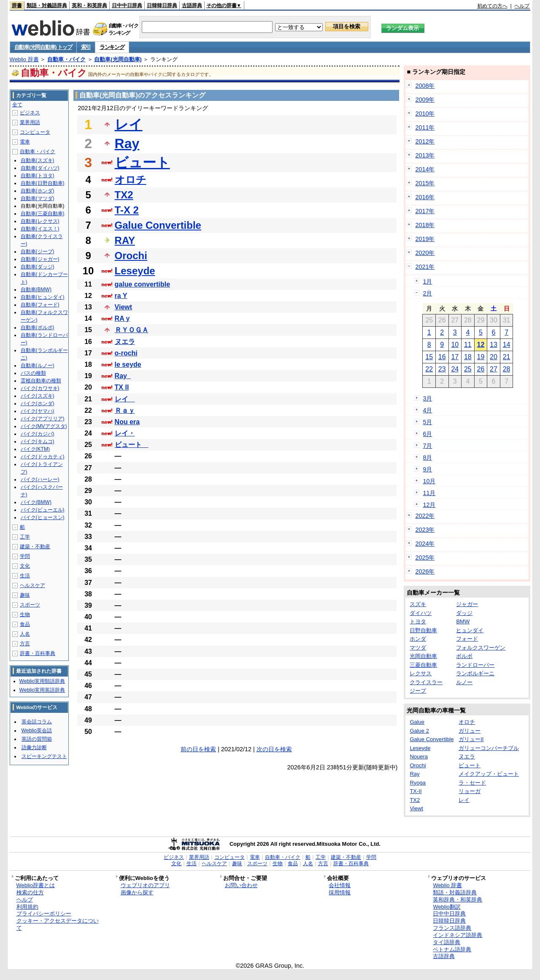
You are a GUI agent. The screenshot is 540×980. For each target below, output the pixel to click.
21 (507, 357)
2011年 (425, 127)
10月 (429, 481)
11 (468, 345)
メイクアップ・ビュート (489, 774)
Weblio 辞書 (24, 59)
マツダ (418, 648)
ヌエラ (125, 342)
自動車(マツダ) (38, 198)
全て (17, 105)
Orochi (131, 256)
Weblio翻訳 (447, 907)
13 (494, 345)
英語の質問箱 (37, 739)
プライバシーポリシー (44, 914)
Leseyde (135, 271)
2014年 (425, 169)
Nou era (127, 422)
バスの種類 (33, 373)
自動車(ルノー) (38, 365)
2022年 (425, 516)
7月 (427, 446)
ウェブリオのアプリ (145, 885)
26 (481, 369)
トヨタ (418, 621)
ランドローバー (475, 665)
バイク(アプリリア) (43, 419)
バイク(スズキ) (38, 396)
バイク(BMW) (36, 502)
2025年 (425, 558)
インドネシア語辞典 (458, 935)
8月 (427, 458)
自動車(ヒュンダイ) (43, 297)
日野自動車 (423, 630)
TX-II (416, 791)
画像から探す (137, 892)
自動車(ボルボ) (38, 328)
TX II (122, 387)
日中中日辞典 (127, 5)
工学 (25, 537)
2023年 (425, 530)
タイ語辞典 (447, 942)
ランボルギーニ (475, 673)
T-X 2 (127, 210)
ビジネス (30, 113)
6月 (427, 434)
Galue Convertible (158, 225)
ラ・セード (472, 783)
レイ (129, 125)
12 (481, 345)
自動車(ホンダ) (38, 191)
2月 (427, 293)
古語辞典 (192, 5)
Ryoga (418, 783)
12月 (429, 505)
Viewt (124, 307)
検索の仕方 (30, 892)
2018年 (425, 225)
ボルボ (464, 656)
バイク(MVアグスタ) (44, 426)
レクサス (421, 673)
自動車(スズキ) (38, 160)
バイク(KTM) (35, 449)
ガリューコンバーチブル (489, 748)
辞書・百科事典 (38, 653)
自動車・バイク (66, 59)
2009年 (425, 100)
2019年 (425, 239)
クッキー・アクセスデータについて (58, 924)
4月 (427, 410)
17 (455, 357)
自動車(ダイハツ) (40, 168)
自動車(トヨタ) (38, 176)
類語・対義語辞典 (47, 5)
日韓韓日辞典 (162, 5)
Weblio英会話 (37, 731)
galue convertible (143, 284)
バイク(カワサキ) (40, 388)
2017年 (425, 211)
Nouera (419, 757)
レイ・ (125, 433)
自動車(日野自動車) (43, 183)
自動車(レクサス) (40, 221)
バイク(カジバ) (38, 434)
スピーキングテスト (44, 756)
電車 (25, 142)
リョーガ (470, 791)
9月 (427, 469)
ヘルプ (522, 6)
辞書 (17, 5)
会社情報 (340, 885)
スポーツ (30, 605)
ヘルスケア (32, 585)
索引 (86, 47)
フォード (467, 639)
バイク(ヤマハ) (38, 411)
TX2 (124, 195)
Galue (417, 722)
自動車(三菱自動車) (43, 214)
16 (442, 357)
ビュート (142, 162)
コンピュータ (35, 132)
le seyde (128, 364)
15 (429, 357)
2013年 (425, 155)
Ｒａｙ (125, 410)
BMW (463, 621)
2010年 (425, 114)
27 (494, 369)
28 (507, 369)
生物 (25, 615)
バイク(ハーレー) (40, 479)
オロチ (131, 180)
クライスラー (426, 682)
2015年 (425, 183)
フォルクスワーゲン (481, 648)
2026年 (425, 571)
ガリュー (470, 731)
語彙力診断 (34, 747)
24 (455, 369)
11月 (429, 493)
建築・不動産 (35, 547)
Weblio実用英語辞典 (42, 690)
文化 (25, 566)
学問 (25, 556)
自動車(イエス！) (40, 229)
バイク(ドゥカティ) (43, 457)
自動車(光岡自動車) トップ (43, 47)
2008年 (425, 86)
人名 (25, 634)
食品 (25, 624)
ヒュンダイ (470, 630)
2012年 (425, 141)
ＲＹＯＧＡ (132, 330)
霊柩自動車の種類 (41, 381)
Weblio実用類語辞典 (42, 681)
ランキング (112, 47)
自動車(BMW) (36, 290)
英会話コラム (37, 722)
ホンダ (418, 639)
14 (507, 345)
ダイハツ (421, 613)
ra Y (121, 296)
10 (455, 345)
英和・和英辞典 (89, 5)
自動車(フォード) (40, 305)
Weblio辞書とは (36, 885)
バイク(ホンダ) (38, 403)
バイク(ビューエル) (43, 510)
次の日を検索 (274, 749)
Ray (127, 143)
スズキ (418, 604)
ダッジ (464, 613)
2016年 (425, 197)
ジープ (418, 691)
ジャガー (467, 604)
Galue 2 (419, 731)
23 (442, 369)
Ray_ (123, 376)
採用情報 (340, 892)
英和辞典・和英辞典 (458, 900)
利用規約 (27, 907)
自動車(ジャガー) (40, 259)
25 (468, 369)
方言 (25, 644)
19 (481, 357)
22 (429, 369)
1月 (427, 282)
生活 (25, 576)
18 (468, 357)
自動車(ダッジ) (38, 267)
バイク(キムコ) (38, 441)
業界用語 (30, 122)
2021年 (425, 267)
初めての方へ (492, 6)
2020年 (425, 253)
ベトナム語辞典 (452, 949)
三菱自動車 (423, 665)
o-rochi (126, 353)
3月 (427, 398)
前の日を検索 (198, 749)
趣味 (25, 595)
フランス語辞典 (452, 928)
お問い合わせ (241, 885)
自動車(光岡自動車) (118, 59)
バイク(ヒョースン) (43, 517)
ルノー (464, 682)
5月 (427, 422)
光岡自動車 (423, 656)
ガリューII (471, 739)
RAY (125, 240)
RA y (122, 318)
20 (494, 357)
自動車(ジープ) (38, 252)
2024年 (425, 544)
